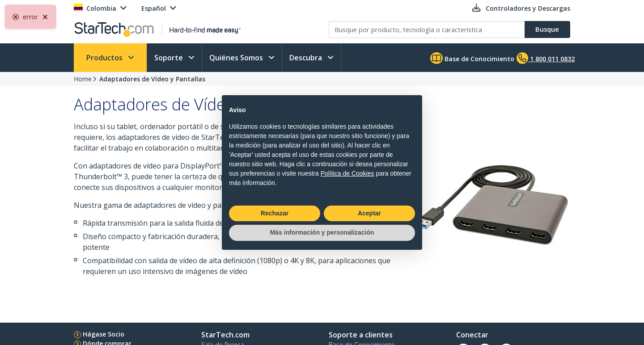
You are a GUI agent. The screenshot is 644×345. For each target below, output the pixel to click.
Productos (105, 58)
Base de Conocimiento (472, 58)
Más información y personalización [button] (322, 232)
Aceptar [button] (369, 213)
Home (83, 79)
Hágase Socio (104, 334)
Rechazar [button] (275, 213)
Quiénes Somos (237, 58)
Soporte (169, 58)
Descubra (307, 58)
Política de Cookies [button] (347, 173)
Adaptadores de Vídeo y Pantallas (152, 79)
